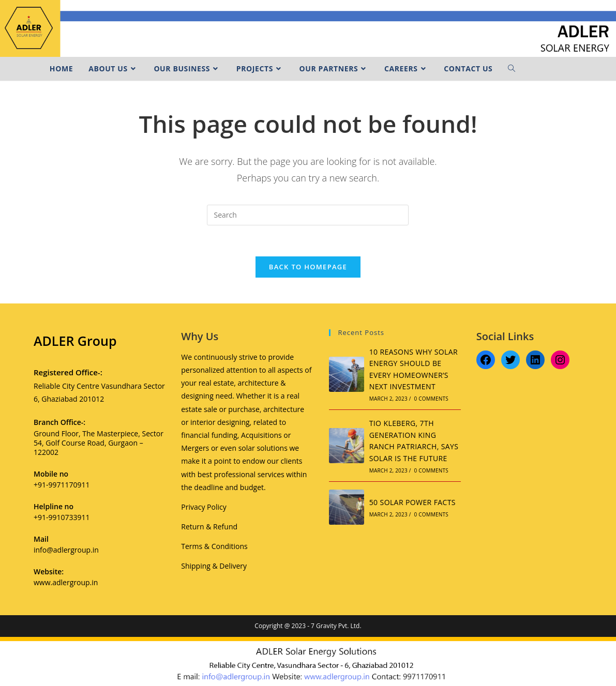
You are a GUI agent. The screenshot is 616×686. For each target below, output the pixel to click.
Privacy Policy (204, 507)
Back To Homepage (308, 267)
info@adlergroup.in (66, 550)
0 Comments (431, 399)
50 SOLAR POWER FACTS (412, 502)
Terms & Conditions (214, 546)
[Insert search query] (308, 215)
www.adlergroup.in (66, 582)
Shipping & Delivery (214, 566)
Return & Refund (209, 527)
